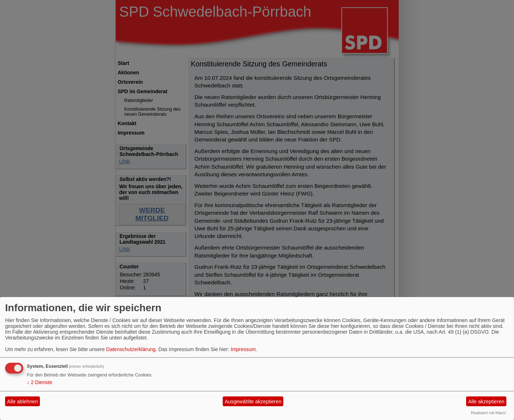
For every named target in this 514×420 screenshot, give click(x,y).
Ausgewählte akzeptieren (253, 402)
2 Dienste (40, 382)
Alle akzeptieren (486, 402)
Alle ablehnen (23, 402)
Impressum (243, 349)
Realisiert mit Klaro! (488, 413)
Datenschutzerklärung (131, 349)
